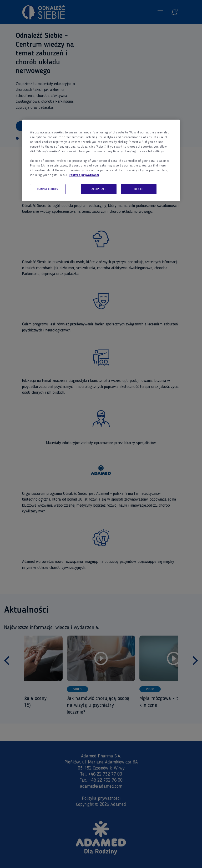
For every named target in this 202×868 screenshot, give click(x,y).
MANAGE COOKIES (48, 189)
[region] (101, 160)
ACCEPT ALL (99, 189)
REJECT (139, 189)
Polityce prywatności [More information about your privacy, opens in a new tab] (84, 175)
